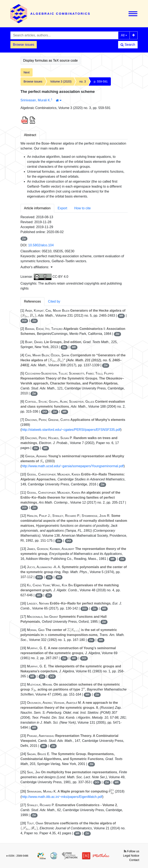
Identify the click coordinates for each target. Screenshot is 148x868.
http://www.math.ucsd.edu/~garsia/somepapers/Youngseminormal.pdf (73, 466)
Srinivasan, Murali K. (36, 100)
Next (27, 72)
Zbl (24, 239)
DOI (24, 321)
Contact (134, 860)
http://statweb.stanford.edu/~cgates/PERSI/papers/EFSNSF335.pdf (71, 430)
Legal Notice (131, 856)
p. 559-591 (101, 81)
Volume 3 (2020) (61, 81)
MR (121, 316)
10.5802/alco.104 (41, 245)
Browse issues (24, 45)
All (123, 35)
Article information (37, 208)
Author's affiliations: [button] (37, 267)
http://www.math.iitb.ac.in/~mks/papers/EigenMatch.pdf (62, 797)
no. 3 (83, 81)
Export (62, 208)
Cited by (54, 301)
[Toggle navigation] (133, 14)
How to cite (83, 208)
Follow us (132, 851)
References (33, 301)
